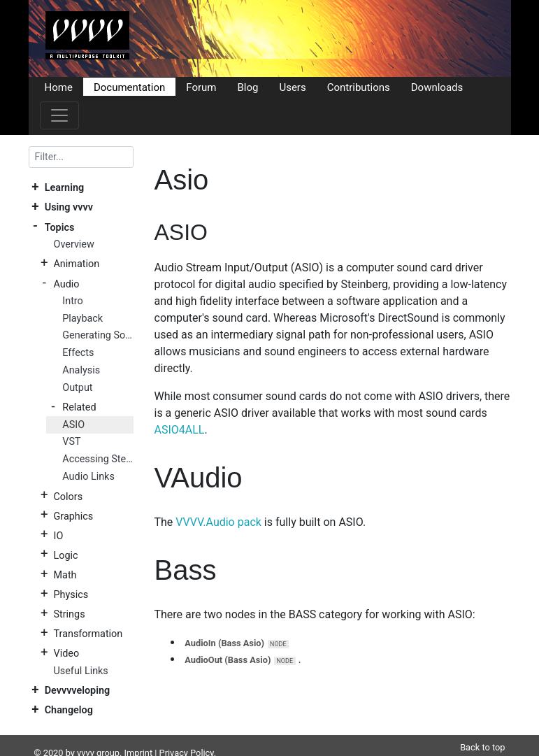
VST (71, 442)
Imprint (139, 736)
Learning (64, 188)
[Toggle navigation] (59, 115)
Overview (73, 244)
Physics (71, 595)
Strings (69, 614)
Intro (73, 301)
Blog (247, 87)
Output (77, 388)
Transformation (88, 634)
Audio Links (88, 477)
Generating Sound (98, 335)
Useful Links (80, 671)
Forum (201, 87)
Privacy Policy (187, 736)
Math (65, 575)
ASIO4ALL (180, 430)
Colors (68, 496)
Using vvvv (69, 207)
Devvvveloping (77, 691)
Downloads (437, 87)
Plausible (272, 749)
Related (79, 407)
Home (59, 87)
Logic (65, 555)
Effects (78, 353)
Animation (76, 264)
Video (66, 654)
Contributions (359, 87)
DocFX (89, 749)
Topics (60, 227)
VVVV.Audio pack (218, 522)
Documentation (129, 87)
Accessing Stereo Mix (98, 459)
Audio (66, 284)
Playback (82, 319)
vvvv (86, 736)
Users (292, 87)
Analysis (81, 370)
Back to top (482, 730)
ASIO (73, 425)
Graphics (73, 516)
